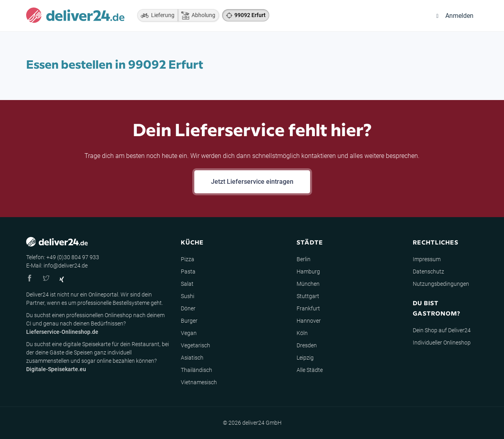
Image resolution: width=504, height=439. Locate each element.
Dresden (307, 345)
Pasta (188, 271)
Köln (302, 333)
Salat (187, 284)
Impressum (427, 259)
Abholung (196, 15)
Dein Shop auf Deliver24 (442, 330)
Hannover (309, 321)
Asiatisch (192, 358)
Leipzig (305, 358)
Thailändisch (196, 370)
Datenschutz (428, 271)
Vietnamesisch (199, 382)
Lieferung (156, 15)
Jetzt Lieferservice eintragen (252, 182)
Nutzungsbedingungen (441, 284)
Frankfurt (308, 308)
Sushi (188, 296)
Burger (189, 321)
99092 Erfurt (250, 15)
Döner (188, 308)
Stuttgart (308, 296)
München (308, 284)
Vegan (189, 333)
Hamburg (308, 271)
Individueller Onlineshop (442, 343)
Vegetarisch (195, 345)
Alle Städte (310, 370)
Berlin (304, 259)
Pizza (188, 259)
